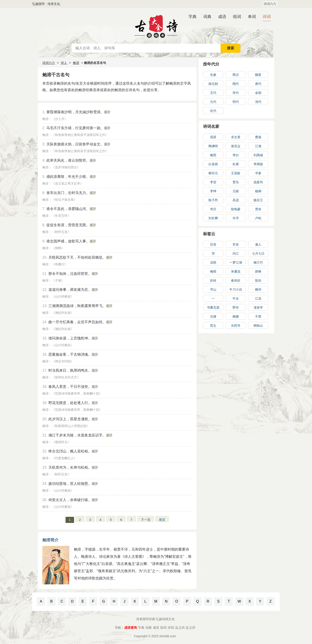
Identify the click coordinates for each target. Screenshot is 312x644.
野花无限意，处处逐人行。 (70, 403)
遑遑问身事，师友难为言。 (70, 290)
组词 (237, 17)
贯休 (258, 209)
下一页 (146, 520)
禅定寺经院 (63, 361)
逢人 (258, 244)
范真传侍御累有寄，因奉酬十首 (77, 393)
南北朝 (213, 84)
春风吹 (236, 280)
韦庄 (213, 209)
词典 (207, 17)
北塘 (213, 316)
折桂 (213, 280)
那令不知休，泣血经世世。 (70, 274)
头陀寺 (236, 325)
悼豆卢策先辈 (64, 200)
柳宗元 (213, 173)
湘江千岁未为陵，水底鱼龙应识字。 (77, 435)
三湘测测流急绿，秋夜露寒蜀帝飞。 (77, 306)
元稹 (236, 191)
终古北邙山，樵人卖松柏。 (70, 451)
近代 (213, 111)
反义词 (190, 628)
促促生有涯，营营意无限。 (68, 225)
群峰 (258, 271)
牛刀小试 (236, 289)
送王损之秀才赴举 (68, 183)
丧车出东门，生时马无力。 (68, 193)
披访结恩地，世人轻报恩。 (70, 484)
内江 (236, 253)
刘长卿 (213, 218)
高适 (236, 200)
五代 (213, 93)
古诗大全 (156, 26)
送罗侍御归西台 (66, 167)
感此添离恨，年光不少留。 (68, 177)
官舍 (236, 244)
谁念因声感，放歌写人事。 (68, 241)
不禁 (258, 316)
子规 (58, 280)
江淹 (258, 146)
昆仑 (213, 325)
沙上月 (60, 119)
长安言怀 (61, 216)
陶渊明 (213, 146)
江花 (258, 298)
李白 (236, 155)
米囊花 (236, 271)
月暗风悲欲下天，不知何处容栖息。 (77, 257)
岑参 (258, 173)
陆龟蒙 (236, 209)
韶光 (258, 280)
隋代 (236, 84)
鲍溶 (76, 63)
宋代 (236, 93)
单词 (252, 17)
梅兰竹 (258, 262)
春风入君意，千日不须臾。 (70, 387)
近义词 (180, 628)
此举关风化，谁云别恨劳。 (68, 160)
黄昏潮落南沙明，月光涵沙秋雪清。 (75, 112)
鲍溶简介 (50, 540)
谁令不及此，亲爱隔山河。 (68, 209)
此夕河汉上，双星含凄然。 (70, 419)
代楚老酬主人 (64, 458)
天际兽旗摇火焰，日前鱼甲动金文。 (75, 144)
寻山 (213, 289)
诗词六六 (270, 4)
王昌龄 (236, 173)
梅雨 (213, 271)
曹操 (258, 137)
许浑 (236, 218)
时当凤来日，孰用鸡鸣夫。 (70, 370)
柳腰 (236, 316)
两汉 (236, 75)
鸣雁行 (60, 264)
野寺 (236, 307)
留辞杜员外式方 (66, 377)
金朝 (258, 93)
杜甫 (236, 164)
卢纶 (258, 218)
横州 (258, 289)
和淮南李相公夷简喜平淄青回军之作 (80, 135)
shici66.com (168, 636)
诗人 (64, 63)
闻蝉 (58, 248)
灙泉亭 (258, 307)
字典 (192, 17)
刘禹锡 (258, 155)
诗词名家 (211, 127)
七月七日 (258, 253)
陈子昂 (213, 200)
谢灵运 (236, 146)
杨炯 (258, 191)
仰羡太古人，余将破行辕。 (70, 500)
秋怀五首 (61, 232)
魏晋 (258, 75)
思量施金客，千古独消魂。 (70, 354)
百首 (213, 244)
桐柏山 (258, 325)
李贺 (213, 182)
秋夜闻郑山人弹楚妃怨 (71, 426)
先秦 (213, 75)
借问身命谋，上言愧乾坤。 (70, 338)
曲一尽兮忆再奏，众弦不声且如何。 (77, 322)
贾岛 (236, 182)
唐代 (258, 84)
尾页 (162, 520)
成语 (222, 17)
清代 (258, 102)
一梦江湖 (236, 262)
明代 (236, 102)
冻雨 (213, 262)
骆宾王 (258, 200)
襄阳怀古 (61, 442)
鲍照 (213, 155)
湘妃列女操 (63, 313)
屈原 (213, 137)
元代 (213, 102)
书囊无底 (213, 307)
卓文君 (236, 137)
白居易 (213, 164)
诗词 (267, 17)
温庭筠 (258, 182)
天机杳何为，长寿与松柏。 (70, 467)
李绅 (213, 191)
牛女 (236, 298)
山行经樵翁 (63, 296)
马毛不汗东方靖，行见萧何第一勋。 (75, 128)
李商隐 (258, 164)
